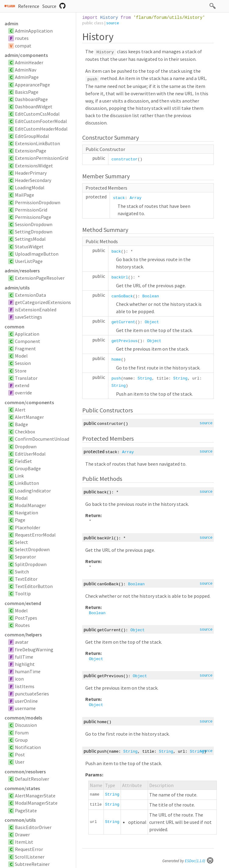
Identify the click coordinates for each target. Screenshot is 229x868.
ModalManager (30, 505)
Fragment (25, 348)
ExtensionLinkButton (37, 143)
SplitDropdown (31, 564)
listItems (25, 686)
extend (22, 385)
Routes (22, 625)
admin (11, 23)
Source (49, 6)
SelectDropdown (32, 549)
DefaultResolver (32, 779)
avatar (22, 642)
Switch (22, 572)
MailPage (25, 195)
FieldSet (23, 461)
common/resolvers (25, 772)
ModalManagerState (36, 803)
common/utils (20, 820)
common (14, 327)
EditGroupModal (32, 136)
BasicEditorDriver (33, 827)
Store (21, 371)
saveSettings (28, 317)
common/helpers (23, 635)
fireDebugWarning (34, 649)
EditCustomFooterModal (41, 121)
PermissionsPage (33, 217)
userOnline (26, 701)
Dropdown (26, 446)
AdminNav (26, 70)
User (20, 762)
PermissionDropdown (38, 202)
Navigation (26, 513)
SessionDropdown (34, 224)
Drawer (22, 835)
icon (19, 679)
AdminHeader (29, 62)
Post (20, 754)
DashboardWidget (34, 107)
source (113, 23)
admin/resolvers (22, 271)
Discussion (26, 725)
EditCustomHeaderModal (41, 129)
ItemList (24, 842)
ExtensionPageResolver (40, 278)
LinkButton (27, 483)
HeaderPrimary (31, 173)
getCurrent (123, 322)
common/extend (23, 603)
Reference (29, 6)
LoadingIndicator (33, 491)
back (116, 252)
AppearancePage (32, 85)
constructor (125, 159)
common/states (22, 788)
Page (20, 520)
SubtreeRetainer (32, 864)
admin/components (26, 55)
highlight (25, 664)
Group (21, 740)
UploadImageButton (37, 254)
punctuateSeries (32, 694)
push (116, 378)
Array (136, 198)
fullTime (24, 657)
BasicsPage (27, 92)
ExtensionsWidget (34, 166)
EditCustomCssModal (37, 114)
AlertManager (29, 417)
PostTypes (26, 618)
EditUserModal (30, 454)
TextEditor (26, 579)
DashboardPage (31, 99)
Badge (21, 424)
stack (119, 198)
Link (19, 476)
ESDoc (199, 861)
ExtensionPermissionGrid (42, 158)
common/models (23, 718)
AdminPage (27, 77)
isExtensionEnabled (36, 310)
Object (152, 322)
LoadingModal (30, 187)
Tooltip (23, 593)
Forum (22, 733)
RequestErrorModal (35, 535)
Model (21, 356)
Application (27, 334)
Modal (21, 498)
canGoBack (122, 296)
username (25, 708)
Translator (26, 378)
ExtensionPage (31, 151)
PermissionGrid (31, 210)
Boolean (151, 296)
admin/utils (17, 288)
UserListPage (29, 261)
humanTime (28, 671)
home (116, 360)
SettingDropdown (34, 232)
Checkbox (25, 432)
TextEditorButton (34, 586)
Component (28, 341)
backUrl (120, 277)
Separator (25, 557)
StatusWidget (29, 247)
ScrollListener (30, 857)
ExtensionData (30, 295)
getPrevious (125, 341)
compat (23, 46)
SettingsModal (30, 239)
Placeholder (28, 527)
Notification (28, 747)
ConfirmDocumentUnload (42, 439)
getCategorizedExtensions (43, 302)
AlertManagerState (35, 796)
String (145, 378)
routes (22, 38)
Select (21, 542)
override (23, 393)
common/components (29, 402)
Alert (20, 410)
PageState (26, 810)
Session (23, 363)
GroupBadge (28, 468)
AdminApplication (34, 31)
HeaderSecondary (33, 180)
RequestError (29, 849)
